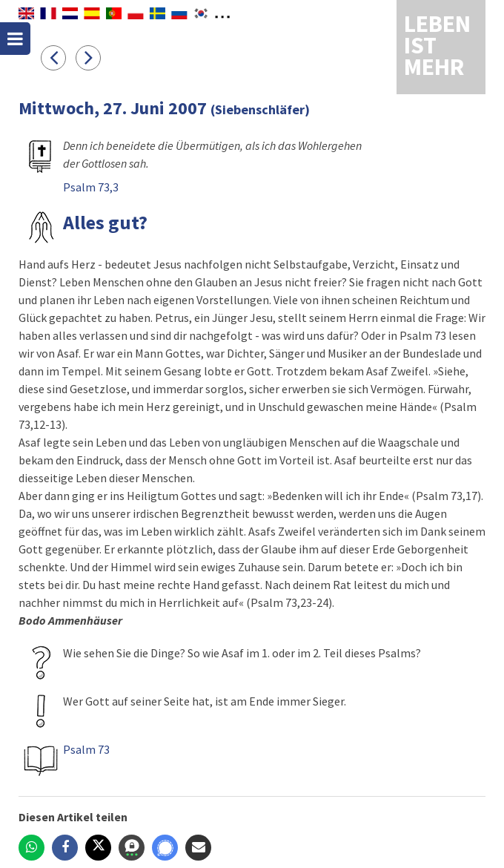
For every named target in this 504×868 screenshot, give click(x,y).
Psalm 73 (86, 749)
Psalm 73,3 (91, 187)
